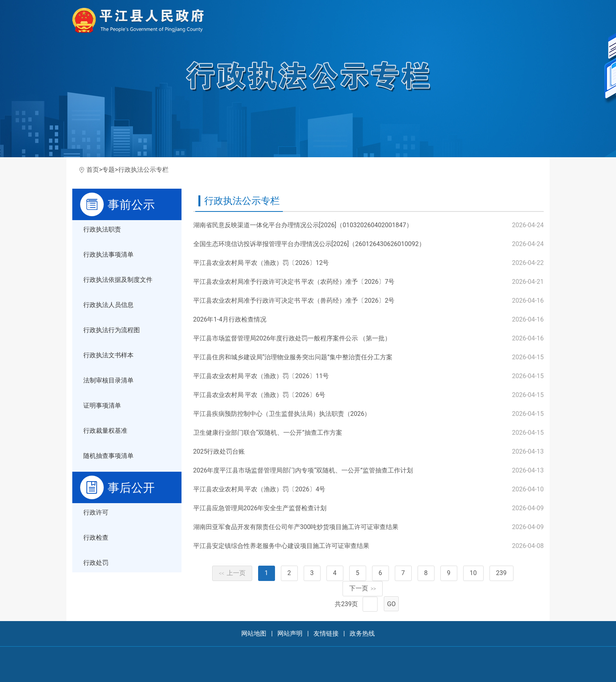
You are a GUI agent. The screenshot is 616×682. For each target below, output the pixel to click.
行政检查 (96, 538)
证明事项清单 (102, 405)
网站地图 (254, 633)
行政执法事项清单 (108, 255)
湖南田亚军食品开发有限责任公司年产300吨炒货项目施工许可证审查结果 (296, 527)
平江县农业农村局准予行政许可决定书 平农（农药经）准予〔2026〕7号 (294, 282)
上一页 (232, 573)
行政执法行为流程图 (112, 330)
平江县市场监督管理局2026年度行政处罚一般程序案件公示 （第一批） (292, 338)
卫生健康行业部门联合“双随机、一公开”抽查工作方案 (268, 433)
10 (473, 573)
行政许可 (96, 512)
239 (501, 573)
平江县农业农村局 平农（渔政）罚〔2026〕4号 (259, 489)
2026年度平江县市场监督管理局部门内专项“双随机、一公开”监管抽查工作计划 (303, 470)
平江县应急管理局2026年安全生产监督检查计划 (260, 508)
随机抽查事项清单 (108, 456)
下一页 (363, 588)
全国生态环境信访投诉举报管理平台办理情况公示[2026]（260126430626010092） (309, 244)
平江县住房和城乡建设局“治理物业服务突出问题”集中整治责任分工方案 (293, 357)
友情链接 (326, 633)
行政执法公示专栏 (143, 170)
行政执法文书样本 (108, 355)
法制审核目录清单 (108, 380)
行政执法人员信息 (108, 305)
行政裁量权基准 (105, 431)
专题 (108, 170)
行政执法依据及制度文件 (118, 280)
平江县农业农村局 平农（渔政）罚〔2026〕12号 (261, 263)
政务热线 (362, 633)
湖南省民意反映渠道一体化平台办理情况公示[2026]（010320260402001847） (303, 225)
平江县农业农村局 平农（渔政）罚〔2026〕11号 (261, 376)
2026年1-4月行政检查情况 (230, 319)
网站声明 (290, 633)
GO (391, 604)
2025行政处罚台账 (219, 451)
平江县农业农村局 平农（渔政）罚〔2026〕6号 (259, 395)
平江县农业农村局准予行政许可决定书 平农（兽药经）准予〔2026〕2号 (294, 301)
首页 (93, 170)
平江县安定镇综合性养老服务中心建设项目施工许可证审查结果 (281, 546)
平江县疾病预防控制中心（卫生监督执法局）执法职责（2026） (282, 414)
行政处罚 (96, 563)
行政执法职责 (102, 229)
